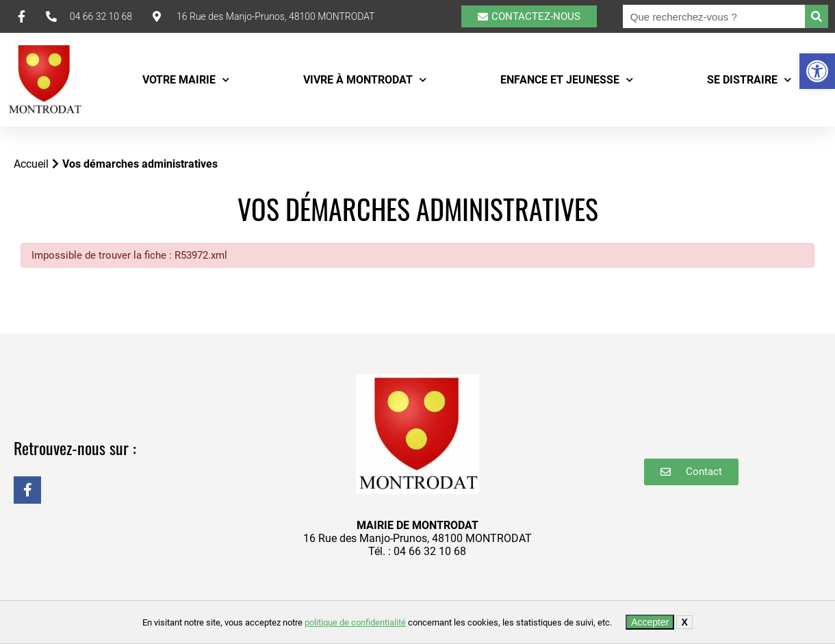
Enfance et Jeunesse (567, 80)
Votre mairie (186, 80)
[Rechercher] (817, 16)
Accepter (650, 622)
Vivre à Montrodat (365, 80)
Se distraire (749, 80)
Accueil (31, 164)
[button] (817, 71)
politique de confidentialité (355, 622)
